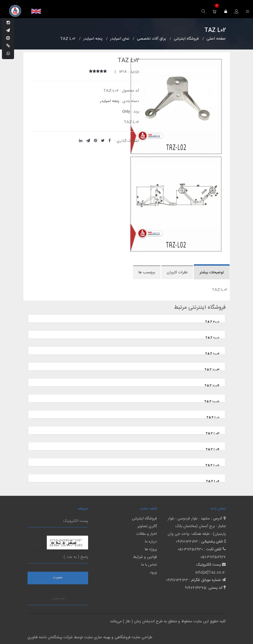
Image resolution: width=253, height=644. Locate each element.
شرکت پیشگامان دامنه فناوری (50, 637)
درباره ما (151, 542)
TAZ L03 (212, 434)
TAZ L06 (213, 481)
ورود (153, 573)
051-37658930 (190, 549)
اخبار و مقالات (146, 534)
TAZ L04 (212, 450)
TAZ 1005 (212, 402)
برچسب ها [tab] (147, 273)
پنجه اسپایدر (110, 101)
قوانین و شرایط (145, 557)
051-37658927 (213, 557)
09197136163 (187, 542)
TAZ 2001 (212, 322)
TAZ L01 (213, 418)
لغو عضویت (58, 599)
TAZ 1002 (212, 354)
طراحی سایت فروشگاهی (133, 637)
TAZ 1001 (212, 338)
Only (126, 112)
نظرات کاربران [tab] (177, 273)
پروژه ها (151, 549)
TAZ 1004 (212, 386)
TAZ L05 (212, 466)
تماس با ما (149, 565)
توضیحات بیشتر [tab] (212, 273)
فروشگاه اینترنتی (144, 519)
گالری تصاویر (147, 526)
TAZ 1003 (212, 370)
